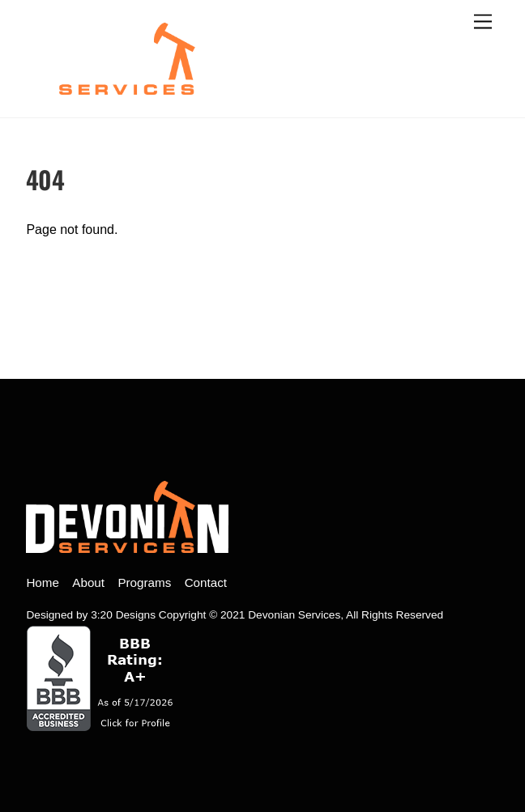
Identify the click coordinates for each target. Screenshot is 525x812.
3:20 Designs (123, 615)
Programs (144, 582)
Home (43, 582)
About (88, 582)
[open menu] (483, 22)
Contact (206, 582)
